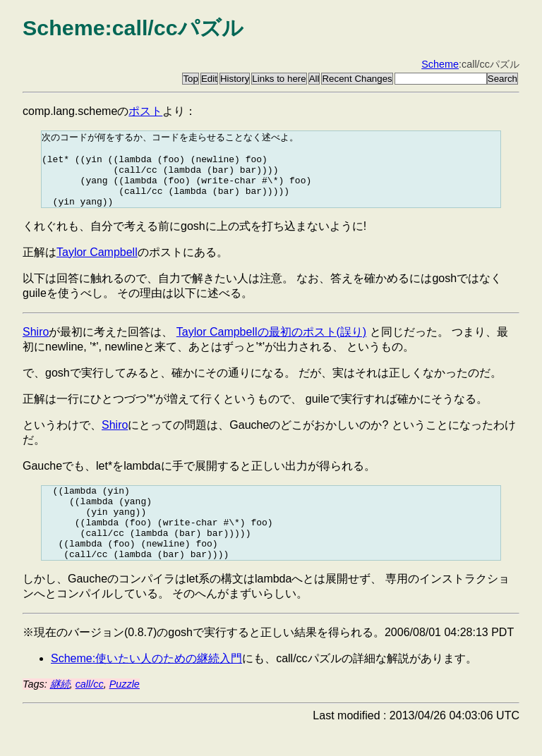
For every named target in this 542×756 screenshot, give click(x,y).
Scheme (440, 64)
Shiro (36, 345)
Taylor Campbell (97, 266)
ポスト (145, 111)
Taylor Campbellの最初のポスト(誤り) (271, 345)
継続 (60, 712)
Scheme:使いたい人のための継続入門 (146, 687)
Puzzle (125, 712)
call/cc (90, 712)
